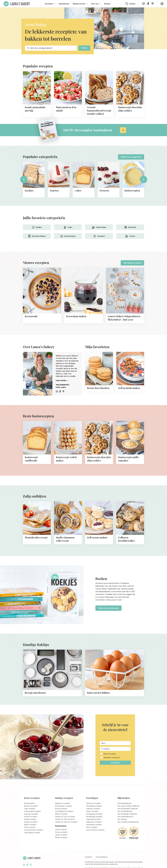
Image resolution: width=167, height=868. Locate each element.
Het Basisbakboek (124, 803)
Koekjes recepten (31, 822)
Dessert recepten (31, 817)
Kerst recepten (92, 827)
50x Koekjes (122, 819)
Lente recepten (61, 829)
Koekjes (37, 227)
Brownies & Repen (37, 236)
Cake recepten (30, 809)
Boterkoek (130, 227)
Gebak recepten (30, 819)
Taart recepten (30, 827)
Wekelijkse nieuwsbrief (112, 758)
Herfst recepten (61, 835)
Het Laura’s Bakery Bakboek (128, 806)
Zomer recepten (61, 832)
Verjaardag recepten (94, 806)
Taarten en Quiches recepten (66, 822)
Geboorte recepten (94, 803)
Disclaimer (89, 857)
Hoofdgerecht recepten (64, 811)
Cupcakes (99, 236)
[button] (115, 756)
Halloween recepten (94, 822)
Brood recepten (61, 809)
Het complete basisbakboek (128, 822)
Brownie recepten (31, 806)
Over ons (96, 4)
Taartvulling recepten (32, 833)
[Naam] (115, 743)
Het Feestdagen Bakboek (127, 814)
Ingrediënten (64, 4)
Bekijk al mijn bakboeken (108, 608)
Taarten (130, 236)
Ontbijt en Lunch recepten (65, 817)
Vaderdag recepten (94, 819)
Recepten (50, 4)
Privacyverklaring (101, 857)
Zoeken (84, 48)
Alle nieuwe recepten (132, 263)
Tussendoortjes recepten (34, 830)
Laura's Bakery (17, 4)
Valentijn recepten (93, 809)
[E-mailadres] (115, 749)
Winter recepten (61, 837)
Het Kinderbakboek (125, 811)
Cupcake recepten (31, 814)
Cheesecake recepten (32, 811)
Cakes (68, 227)
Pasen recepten (92, 811)
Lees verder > (62, 380)
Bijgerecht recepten (63, 803)
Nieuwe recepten (110, 754)
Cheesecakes (99, 227)
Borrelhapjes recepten (64, 806)
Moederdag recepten (94, 817)
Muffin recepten (30, 825)
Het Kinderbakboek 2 (125, 817)
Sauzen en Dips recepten (65, 819)
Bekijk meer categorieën (131, 157)
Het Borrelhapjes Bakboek (127, 809)
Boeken (107, 4)
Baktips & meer (80, 4)
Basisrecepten (68, 236)
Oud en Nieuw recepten (95, 830)
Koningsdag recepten (94, 814)
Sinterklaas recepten (94, 825)
